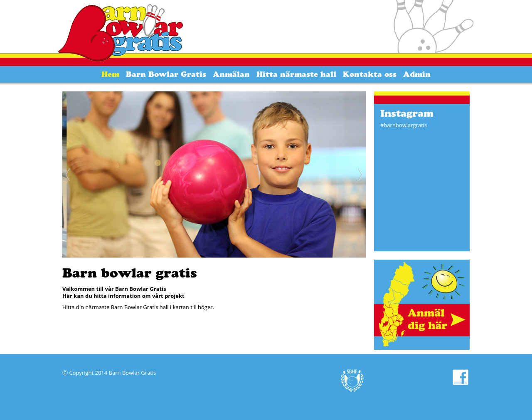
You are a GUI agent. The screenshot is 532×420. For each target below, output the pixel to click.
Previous (69, 174)
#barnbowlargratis (404, 125)
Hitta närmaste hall (296, 74)
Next (360, 174)
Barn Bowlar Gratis (166, 74)
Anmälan (231, 74)
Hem (110, 74)
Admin (417, 74)
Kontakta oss (370, 74)
